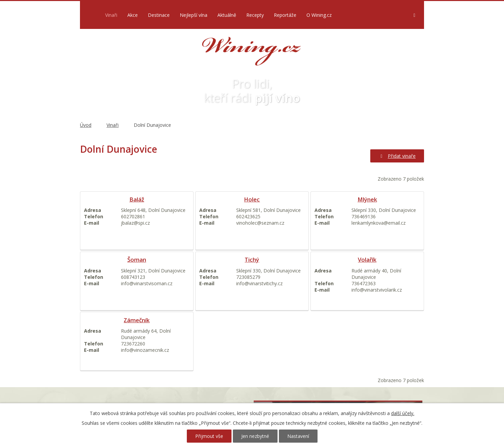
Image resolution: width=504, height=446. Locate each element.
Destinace (159, 15)
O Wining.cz (319, 15)
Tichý (252, 259)
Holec (252, 199)
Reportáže (285, 15)
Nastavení (298, 436)
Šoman (137, 259)
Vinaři (111, 15)
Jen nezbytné (255, 436)
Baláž (137, 199)
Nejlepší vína (194, 15)
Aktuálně (227, 15)
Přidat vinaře (397, 156)
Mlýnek (367, 199)
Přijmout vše (209, 436)
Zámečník (137, 320)
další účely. (403, 413)
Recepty (255, 15)
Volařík (367, 259)
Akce (133, 15)
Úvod (91, 15)
